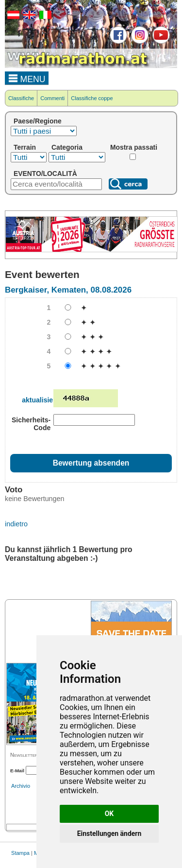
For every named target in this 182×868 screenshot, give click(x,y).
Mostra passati (134, 147)
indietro (16, 524)
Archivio (21, 786)
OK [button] (109, 814)
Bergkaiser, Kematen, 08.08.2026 (68, 290)
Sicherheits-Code (31, 424)
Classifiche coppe (92, 98)
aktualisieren (43, 400)
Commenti (52, 98)
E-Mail (17, 771)
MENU (27, 78)
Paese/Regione (38, 121)
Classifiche (21, 98)
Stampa (20, 853)
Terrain (25, 147)
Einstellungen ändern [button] (109, 833)
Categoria (67, 147)
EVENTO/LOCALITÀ (45, 174)
